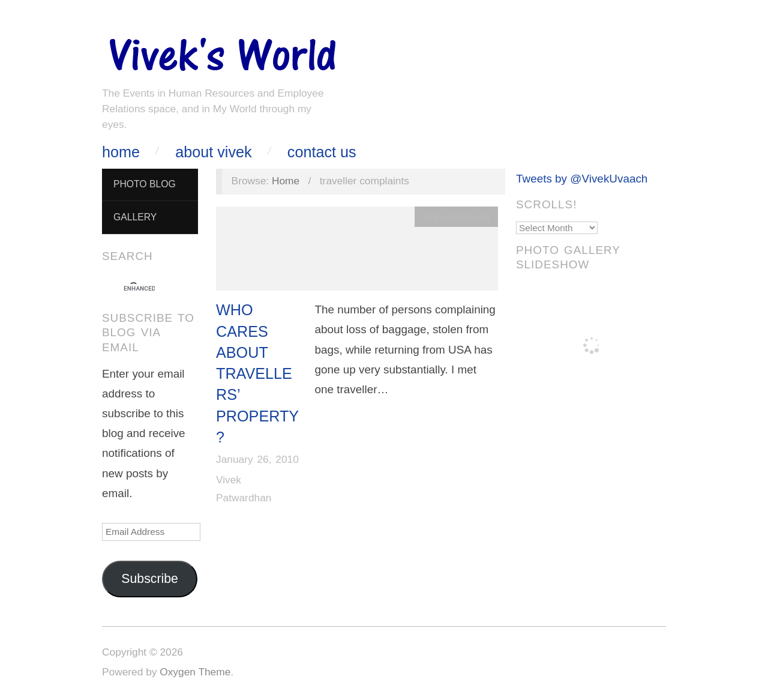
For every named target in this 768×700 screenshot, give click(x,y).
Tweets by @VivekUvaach (582, 179)
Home (121, 152)
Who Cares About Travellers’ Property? (257, 373)
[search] (139, 289)
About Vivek (213, 152)
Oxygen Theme (195, 672)
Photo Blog (145, 184)
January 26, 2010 (257, 459)
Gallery (135, 217)
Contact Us (322, 152)
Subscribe (150, 579)
